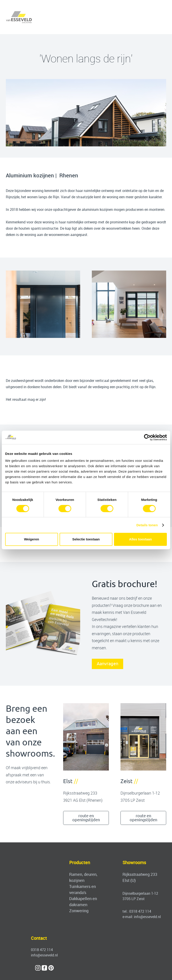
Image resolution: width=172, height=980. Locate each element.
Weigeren (31, 539)
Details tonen (147, 525)
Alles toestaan (140, 539)
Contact (39, 938)
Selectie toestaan (86, 539)
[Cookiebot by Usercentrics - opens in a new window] (147, 437)
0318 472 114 (140, 911)
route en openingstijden (86, 818)
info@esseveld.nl (147, 917)
